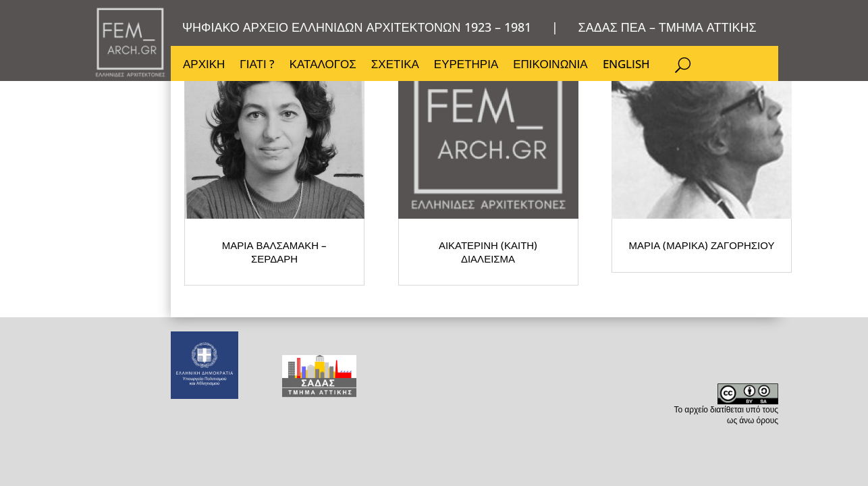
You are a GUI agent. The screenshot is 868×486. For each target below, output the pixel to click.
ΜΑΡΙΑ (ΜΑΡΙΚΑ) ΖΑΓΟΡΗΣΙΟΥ (485, 260)
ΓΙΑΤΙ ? (257, 67)
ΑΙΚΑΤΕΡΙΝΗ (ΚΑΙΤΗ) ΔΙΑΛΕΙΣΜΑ (363, 266)
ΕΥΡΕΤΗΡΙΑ (469, 67)
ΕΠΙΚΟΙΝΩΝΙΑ (553, 67)
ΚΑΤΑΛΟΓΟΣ (324, 67)
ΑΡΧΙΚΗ (204, 67)
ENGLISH (630, 67)
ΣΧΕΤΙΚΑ (397, 67)
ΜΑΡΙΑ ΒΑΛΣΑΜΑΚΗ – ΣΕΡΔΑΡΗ (242, 266)
